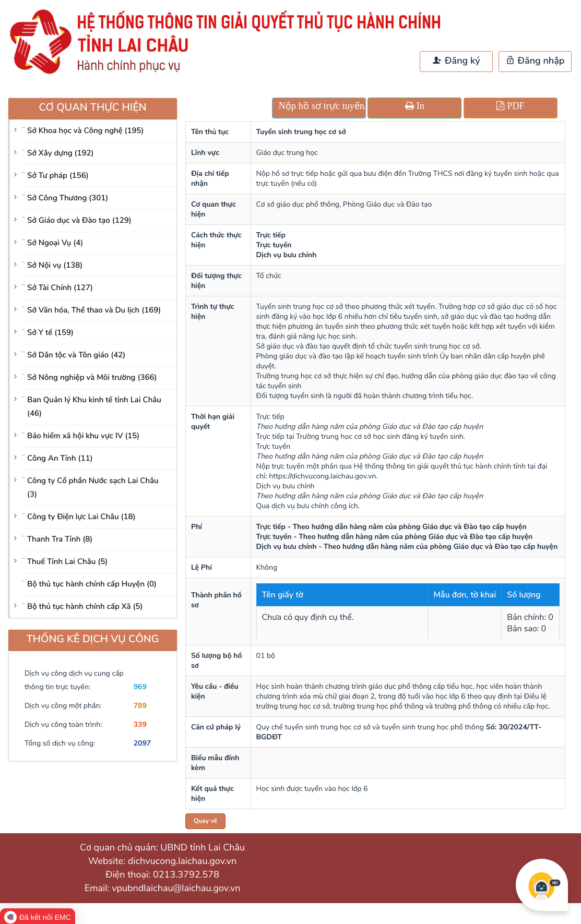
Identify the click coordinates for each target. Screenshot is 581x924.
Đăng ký (456, 61)
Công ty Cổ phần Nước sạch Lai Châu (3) (93, 488)
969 (140, 687)
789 (140, 706)
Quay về (205, 821)
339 (140, 724)
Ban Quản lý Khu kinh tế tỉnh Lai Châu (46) (94, 407)
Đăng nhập (535, 61)
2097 (143, 743)
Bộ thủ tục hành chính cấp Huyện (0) (92, 584)
